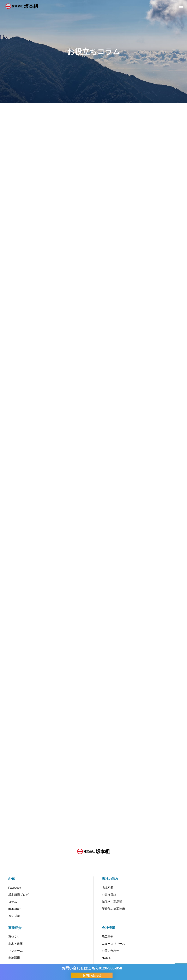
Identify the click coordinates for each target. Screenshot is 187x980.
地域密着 (108, 888)
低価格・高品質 (112, 902)
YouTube (14, 916)
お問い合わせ (110, 951)
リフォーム (16, 951)
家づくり (14, 937)
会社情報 (108, 928)
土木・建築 (16, 944)
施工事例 (108, 937)
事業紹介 (15, 928)
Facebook (15, 888)
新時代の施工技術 (113, 909)
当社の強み (110, 879)
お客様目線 (109, 895)
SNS (12, 879)
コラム (13, 902)
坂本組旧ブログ (18, 895)
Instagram (15, 909)
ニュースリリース (113, 944)
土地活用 (14, 958)
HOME (106, 958)
